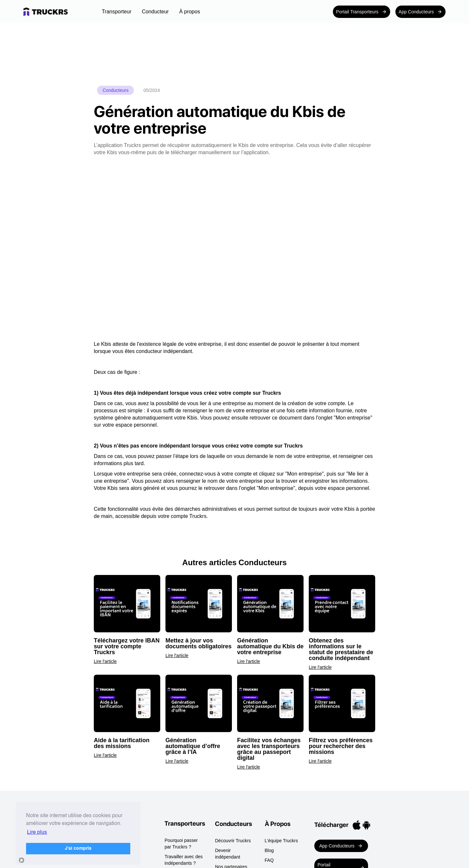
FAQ (269, 860)
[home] (55, 12)
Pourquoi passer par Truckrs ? (181, 844)
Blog (269, 850)
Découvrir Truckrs (233, 841)
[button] (116, 12)
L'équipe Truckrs (281, 841)
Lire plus (37, 832)
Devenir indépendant (227, 854)
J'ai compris (78, 848)
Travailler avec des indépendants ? (184, 860)
